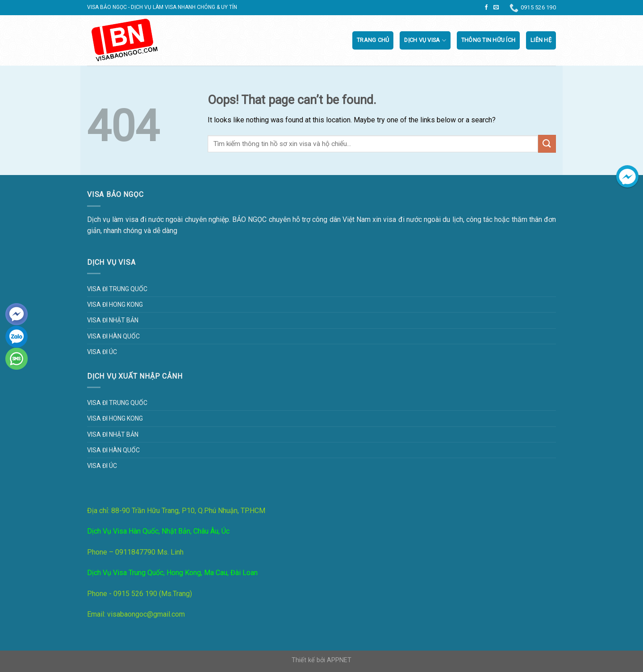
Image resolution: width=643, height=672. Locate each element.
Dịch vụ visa (425, 40)
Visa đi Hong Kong (115, 305)
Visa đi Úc (102, 352)
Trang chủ (373, 40)
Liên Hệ (541, 40)
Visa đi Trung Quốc (117, 289)
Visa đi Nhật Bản (113, 320)
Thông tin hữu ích (488, 40)
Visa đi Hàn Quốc (113, 336)
